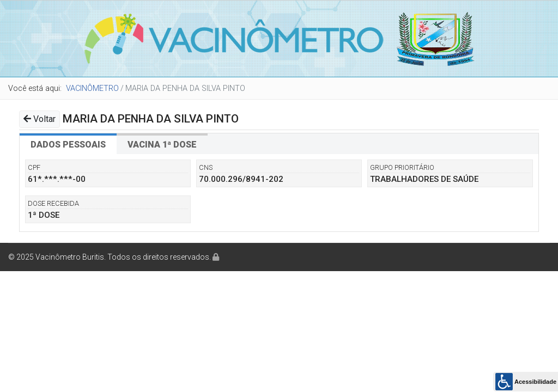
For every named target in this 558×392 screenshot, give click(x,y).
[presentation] (68, 144)
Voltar (40, 119)
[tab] (68, 144)
